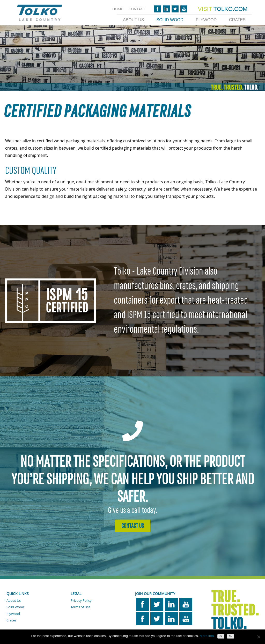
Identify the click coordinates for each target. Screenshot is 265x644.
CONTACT (137, 9)
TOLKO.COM (223, 9)
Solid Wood (170, 20)
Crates (237, 20)
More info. (207, 636)
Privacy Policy (81, 600)
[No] (259, 637)
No (230, 636)
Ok (221, 636)
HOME (118, 9)
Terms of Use (80, 607)
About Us (134, 20)
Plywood (206, 20)
